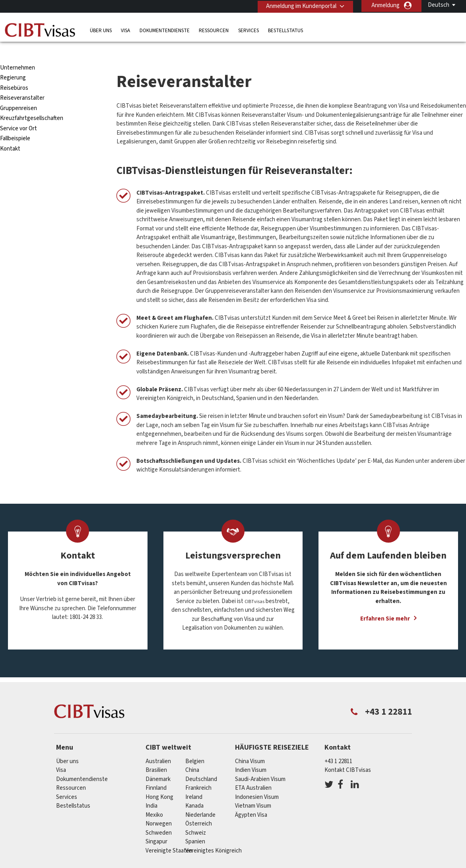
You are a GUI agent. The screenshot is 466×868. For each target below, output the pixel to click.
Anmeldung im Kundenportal (300, 5)
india (151, 792)
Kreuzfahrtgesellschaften (32, 104)
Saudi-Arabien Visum (260, 765)
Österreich (199, 809)
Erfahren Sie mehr (385, 604)
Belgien (195, 747)
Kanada (194, 792)
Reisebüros (14, 74)
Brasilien (156, 756)
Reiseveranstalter (22, 84)
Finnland (156, 774)
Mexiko (154, 800)
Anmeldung (385, 5)
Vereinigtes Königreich (214, 836)
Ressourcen (214, 30)
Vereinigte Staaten (169, 836)
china (192, 756)
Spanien (195, 827)
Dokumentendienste (165, 30)
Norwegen (159, 809)
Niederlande (200, 800)
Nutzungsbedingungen (303, 863)
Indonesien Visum (257, 782)
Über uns (101, 30)
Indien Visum (251, 756)
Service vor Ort (18, 114)
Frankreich (198, 774)
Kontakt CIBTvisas (348, 756)
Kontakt (10, 134)
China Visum (250, 747)
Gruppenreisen (18, 94)
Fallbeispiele (15, 124)
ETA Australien (253, 774)
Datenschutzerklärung (233, 863)
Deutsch (439, 5)
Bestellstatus (285, 30)
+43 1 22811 (338, 747)
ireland (194, 782)
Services (249, 30)
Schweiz (196, 818)
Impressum (359, 863)
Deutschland (201, 765)
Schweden (159, 818)
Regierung (13, 63)
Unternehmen (17, 53)
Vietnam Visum (253, 792)
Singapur (156, 827)
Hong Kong (159, 782)
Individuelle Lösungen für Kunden (123, 863)
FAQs (185, 863)
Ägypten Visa (251, 800)
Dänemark (158, 765)
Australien (158, 747)
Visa (125, 30)
